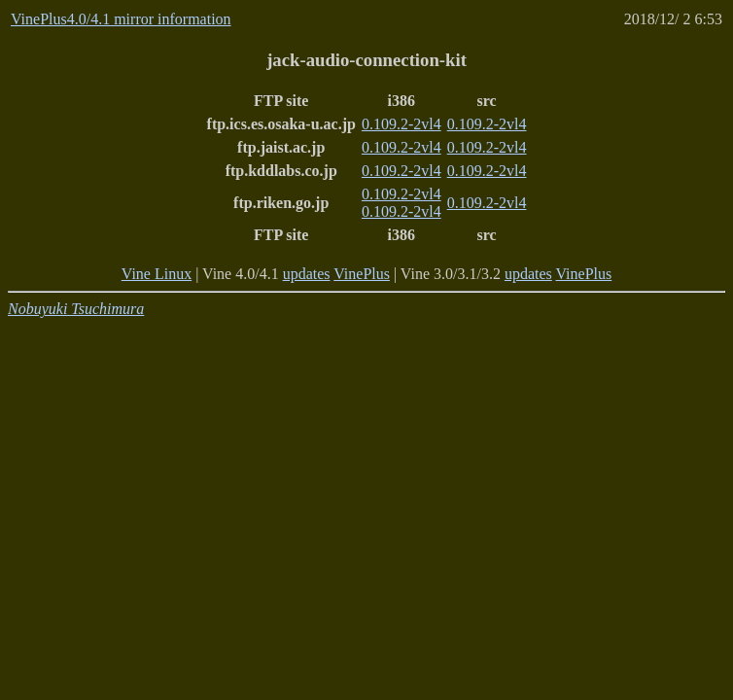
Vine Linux (157, 274)
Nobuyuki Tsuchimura (76, 309)
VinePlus (362, 274)
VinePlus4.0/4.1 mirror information (121, 19)
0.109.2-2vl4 (401, 124)
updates (307, 274)
